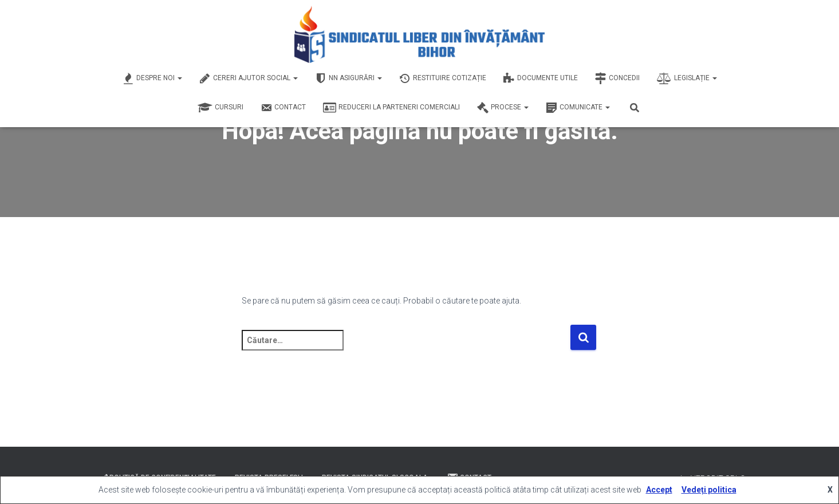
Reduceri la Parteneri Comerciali (391, 108)
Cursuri (220, 108)
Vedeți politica (709, 490)
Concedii (617, 78)
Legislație (687, 78)
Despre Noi (152, 78)
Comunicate (578, 108)
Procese (503, 108)
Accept (659, 490)
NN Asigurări (348, 78)
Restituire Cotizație (443, 78)
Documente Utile (541, 78)
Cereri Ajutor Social (249, 78)
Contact (283, 108)
